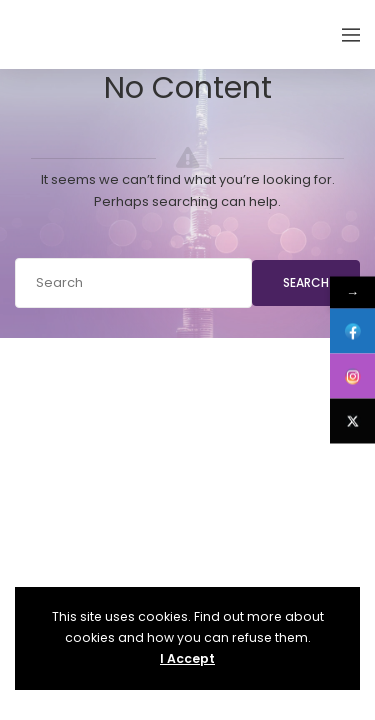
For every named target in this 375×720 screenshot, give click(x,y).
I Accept (187, 658)
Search (306, 282)
